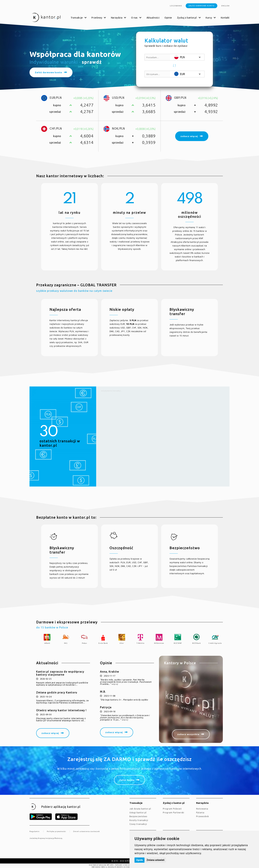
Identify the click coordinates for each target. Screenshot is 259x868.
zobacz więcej (50, 733)
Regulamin (34, 831)
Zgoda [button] (139, 860)
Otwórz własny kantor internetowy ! (61, 710)
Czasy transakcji (138, 824)
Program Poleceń (172, 809)
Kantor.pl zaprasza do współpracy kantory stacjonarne (60, 673)
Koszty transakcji (139, 820)
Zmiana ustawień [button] (155, 860)
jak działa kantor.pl (140, 809)
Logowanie (176, 6)
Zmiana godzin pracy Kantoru (57, 692)
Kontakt (225, 18)
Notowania (202, 809)
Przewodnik (202, 816)
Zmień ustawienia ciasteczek (86, 831)
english (225, 6)
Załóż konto (127, 780)
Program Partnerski (173, 813)
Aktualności (153, 18)
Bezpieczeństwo (138, 816)
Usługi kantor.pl (138, 813)
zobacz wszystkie (188, 734)
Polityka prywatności (56, 831)
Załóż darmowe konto (201, 6)
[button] (174, 66)
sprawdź (92, 62)
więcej (115, 684)
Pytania (200, 813)
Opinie (168, 18)
